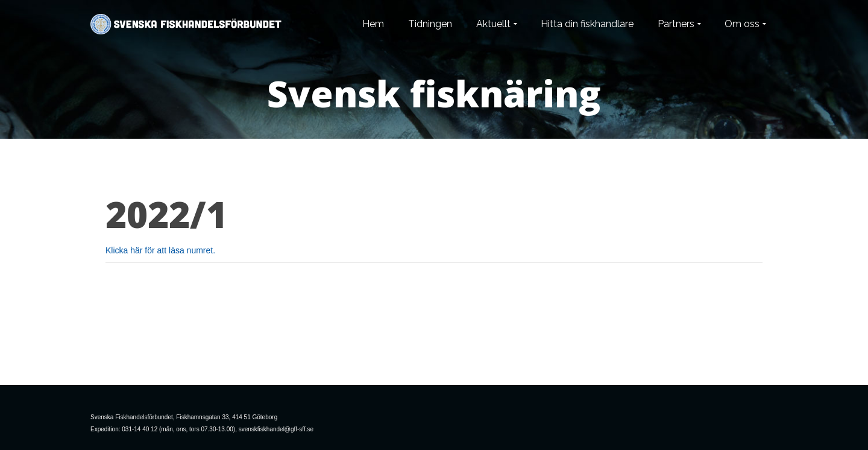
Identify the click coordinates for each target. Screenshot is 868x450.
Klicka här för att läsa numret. (160, 250)
